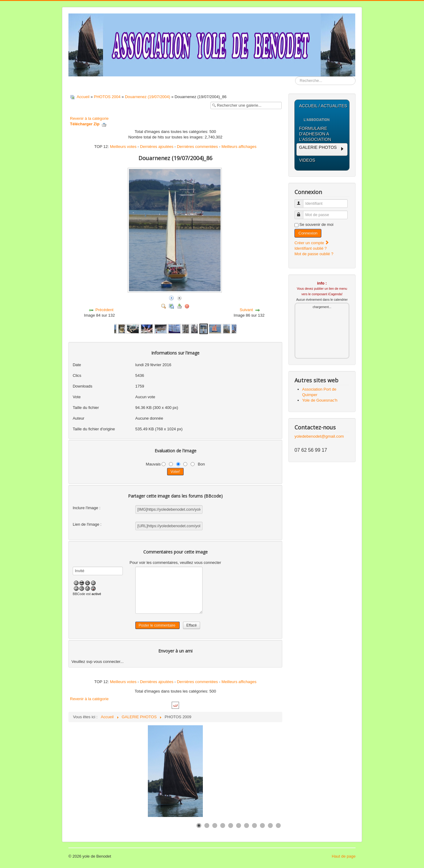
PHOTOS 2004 (107, 97)
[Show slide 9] (262, 826)
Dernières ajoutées (157, 147)
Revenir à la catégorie (89, 118)
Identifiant (302, 201)
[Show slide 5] (231, 826)
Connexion (308, 233)
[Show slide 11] (278, 826)
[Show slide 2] (207, 826)
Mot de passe (302, 212)
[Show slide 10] (270, 826)
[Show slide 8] (254, 826)
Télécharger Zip (88, 124)
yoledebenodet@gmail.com (319, 436)
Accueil (83, 97)
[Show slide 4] (223, 826)
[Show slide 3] (215, 826)
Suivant (246, 310)
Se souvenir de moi (316, 224)
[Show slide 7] (247, 826)
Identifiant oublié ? (311, 248)
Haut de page (344, 856)
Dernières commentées (197, 147)
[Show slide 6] (239, 826)
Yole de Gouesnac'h (320, 400)
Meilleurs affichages (239, 147)
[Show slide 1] (199, 826)
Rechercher (295, 77)
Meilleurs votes (123, 147)
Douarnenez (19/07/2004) (148, 97)
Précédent (104, 310)
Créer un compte (312, 243)
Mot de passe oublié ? (314, 254)
